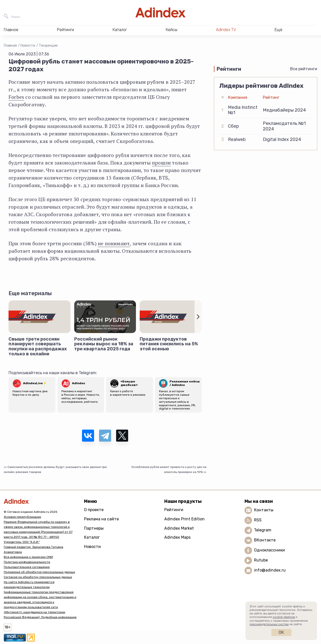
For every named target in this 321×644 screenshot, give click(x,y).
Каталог (92, 537)
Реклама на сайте (101, 519)
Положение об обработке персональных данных (39, 572)
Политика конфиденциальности (27, 562)
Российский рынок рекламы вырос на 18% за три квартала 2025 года (104, 344)
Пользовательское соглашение (27, 567)
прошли (161, 163)
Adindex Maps (177, 537)
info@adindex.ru (270, 570)
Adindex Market (179, 528)
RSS (258, 520)
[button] (198, 317)
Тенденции (48, 46)
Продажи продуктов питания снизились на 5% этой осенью (169, 344)
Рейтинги (174, 510)
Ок (281, 632)
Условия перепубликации (22, 517)
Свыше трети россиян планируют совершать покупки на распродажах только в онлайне (38, 346)
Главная (10, 46)
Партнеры (94, 528)
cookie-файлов (284, 617)
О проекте (94, 510)
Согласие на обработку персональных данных (38, 577)
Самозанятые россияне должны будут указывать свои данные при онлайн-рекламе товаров (55, 469)
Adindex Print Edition (184, 519)
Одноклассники (269, 550)
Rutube (261, 560)
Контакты (264, 510)
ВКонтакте (265, 540)
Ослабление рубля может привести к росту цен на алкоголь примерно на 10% (169, 469)
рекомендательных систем (269, 624)
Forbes (16, 97)
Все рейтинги (304, 69)
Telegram (263, 530)
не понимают (114, 243)
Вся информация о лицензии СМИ (28, 557)
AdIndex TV (226, 30)
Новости (28, 46)
